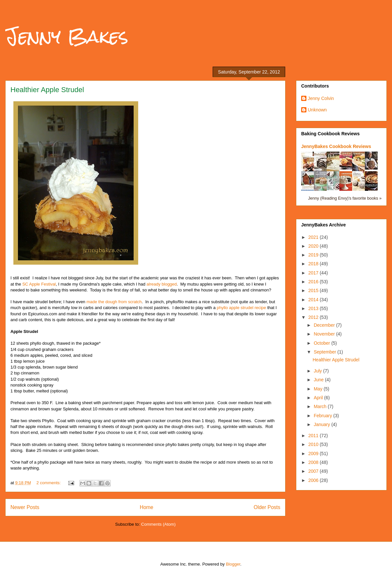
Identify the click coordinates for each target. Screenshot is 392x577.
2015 (314, 290)
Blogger (233, 564)
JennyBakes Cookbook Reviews (336, 146)
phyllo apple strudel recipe (242, 308)
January (322, 424)
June (319, 380)
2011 (314, 436)
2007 (314, 471)
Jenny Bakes (67, 36)
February (323, 416)
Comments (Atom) (158, 524)
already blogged (162, 284)
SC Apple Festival (39, 284)
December (325, 325)
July (318, 371)
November (325, 334)
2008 (314, 462)
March (321, 406)
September (325, 352)
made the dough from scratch (114, 302)
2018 (314, 264)
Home (147, 507)
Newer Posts (25, 507)
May (318, 389)
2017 (314, 273)
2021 (314, 237)
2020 (314, 246)
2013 (314, 308)
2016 (314, 282)
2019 (314, 255)
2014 (314, 300)
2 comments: (49, 483)
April (319, 398)
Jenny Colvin (321, 98)
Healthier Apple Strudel (47, 90)
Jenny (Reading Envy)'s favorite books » (345, 198)
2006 (314, 480)
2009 (314, 453)
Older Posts (267, 507)
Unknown (317, 110)
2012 (314, 317)
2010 (314, 444)
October (322, 343)
